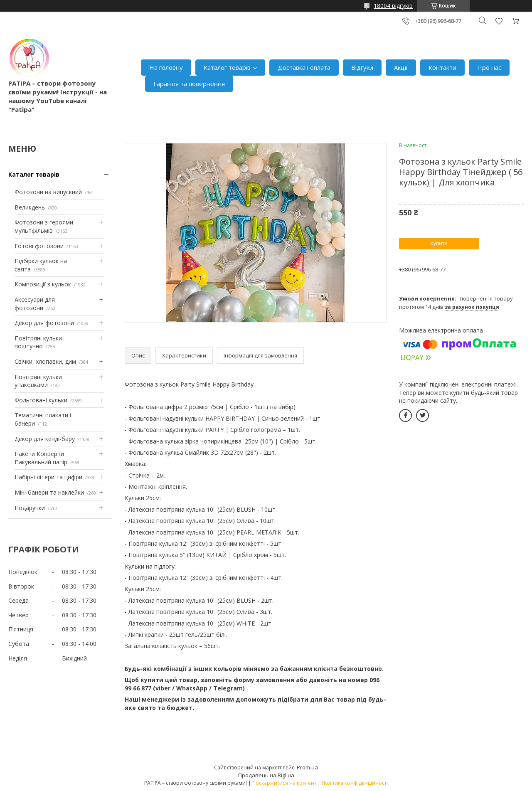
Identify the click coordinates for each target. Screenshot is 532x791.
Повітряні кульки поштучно (38, 342)
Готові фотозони (39, 246)
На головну (166, 67)
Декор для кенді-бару (45, 439)
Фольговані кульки (41, 400)
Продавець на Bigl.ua (266, 775)
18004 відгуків (393, 6)
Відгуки (362, 67)
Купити (439, 243)
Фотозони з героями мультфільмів (44, 226)
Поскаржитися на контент (284, 783)
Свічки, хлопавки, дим (45, 361)
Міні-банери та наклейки (49, 492)
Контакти (442, 67)
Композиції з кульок (43, 284)
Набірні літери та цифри (48, 477)
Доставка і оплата (304, 67)
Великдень (30, 207)
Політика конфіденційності (355, 783)
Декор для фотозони (44, 323)
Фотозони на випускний (48, 192)
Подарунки (30, 508)
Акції (401, 67)
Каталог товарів (227, 67)
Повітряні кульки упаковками (38, 381)
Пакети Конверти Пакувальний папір (41, 458)
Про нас (489, 67)
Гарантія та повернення (189, 84)
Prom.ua (307, 767)
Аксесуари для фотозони (35, 304)
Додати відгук (499, 21)
